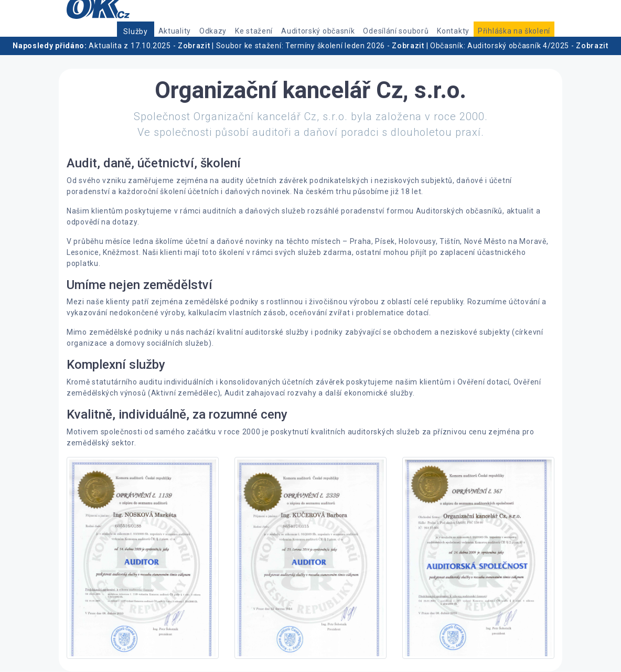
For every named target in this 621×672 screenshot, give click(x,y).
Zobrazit (194, 46)
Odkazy (213, 31)
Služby (135, 31)
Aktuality (175, 31)
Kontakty (453, 31)
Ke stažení (254, 31)
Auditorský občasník (318, 31)
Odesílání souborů (396, 31)
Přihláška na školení (514, 31)
